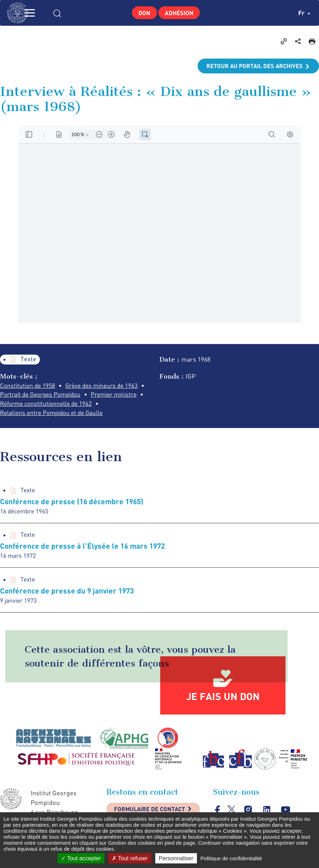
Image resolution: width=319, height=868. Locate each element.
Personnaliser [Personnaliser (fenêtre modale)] (176, 858)
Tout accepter (81, 858)
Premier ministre (122, 395)
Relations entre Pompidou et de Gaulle (55, 414)
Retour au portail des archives (251, 66)
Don (142, 13)
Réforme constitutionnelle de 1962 (49, 405)
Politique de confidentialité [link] (231, 858)
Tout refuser (130, 858)
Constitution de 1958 (29, 386)
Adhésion (181, 13)
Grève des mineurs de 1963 (106, 386)
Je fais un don (223, 700)
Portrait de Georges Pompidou (43, 395)
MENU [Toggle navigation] (41, 13)
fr (304, 13)
